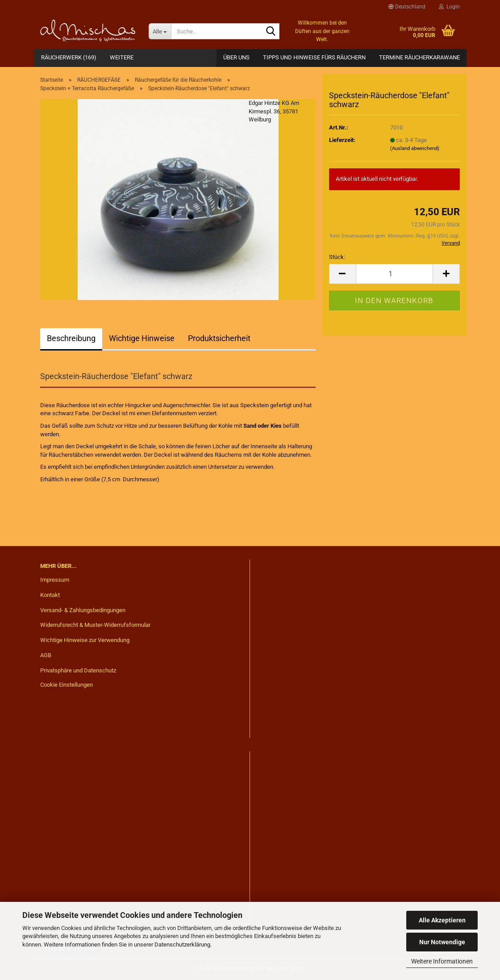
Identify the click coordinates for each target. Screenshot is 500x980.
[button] (407, 7)
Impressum (55, 580)
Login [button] (449, 7)
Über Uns (236, 57)
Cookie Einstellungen (67, 685)
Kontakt (50, 595)
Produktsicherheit (219, 338)
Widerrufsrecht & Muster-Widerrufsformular (95, 625)
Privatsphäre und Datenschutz (78, 670)
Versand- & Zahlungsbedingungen (83, 610)
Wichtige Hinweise (142, 338)
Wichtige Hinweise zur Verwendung (85, 640)
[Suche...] (160, 31)
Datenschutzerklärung (182, 945)
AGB (46, 655)
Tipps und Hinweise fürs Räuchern (314, 57)
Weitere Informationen (442, 961)
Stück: (337, 257)
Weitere (122, 57)
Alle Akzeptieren (442, 920)
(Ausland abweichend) (415, 148)
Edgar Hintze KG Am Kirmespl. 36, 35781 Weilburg (274, 111)
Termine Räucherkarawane (419, 57)
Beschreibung (71, 338)
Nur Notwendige (442, 942)
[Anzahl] (394, 274)
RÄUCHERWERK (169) (69, 57)
